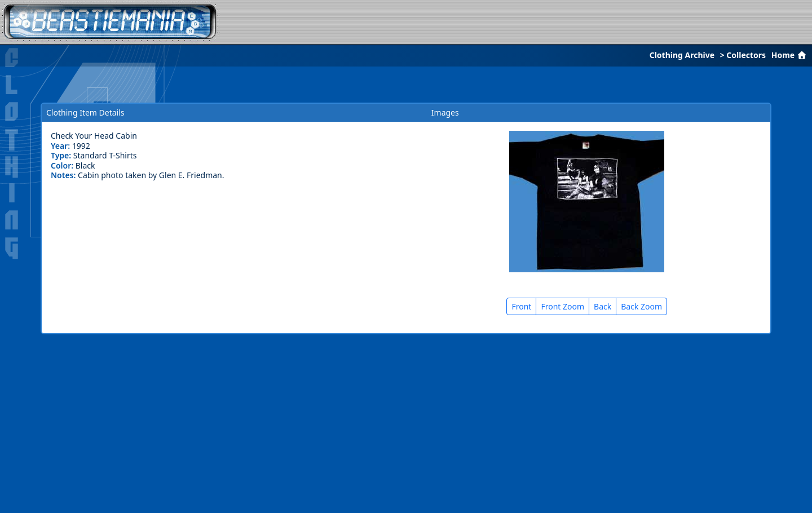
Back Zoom (641, 306)
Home (790, 55)
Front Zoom (562, 306)
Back (603, 306)
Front (521, 306)
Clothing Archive (682, 55)
